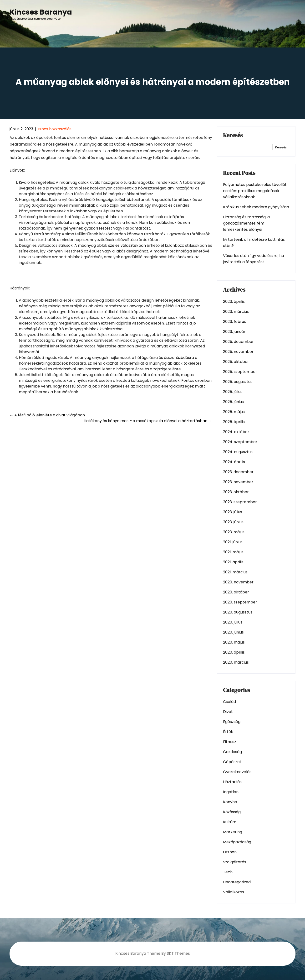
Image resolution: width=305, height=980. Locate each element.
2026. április (234, 301)
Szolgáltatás (235, 862)
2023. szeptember (240, 502)
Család (229, 702)
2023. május (234, 532)
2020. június (233, 632)
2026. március (236, 312)
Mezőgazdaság (237, 842)
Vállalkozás (234, 892)
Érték (228, 732)
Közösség (232, 812)
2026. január (234, 332)
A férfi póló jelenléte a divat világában (47, 415)
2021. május (233, 552)
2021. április (233, 562)
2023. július (233, 512)
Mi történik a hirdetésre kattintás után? (254, 243)
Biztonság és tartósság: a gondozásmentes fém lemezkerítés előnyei (246, 223)
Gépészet (232, 762)
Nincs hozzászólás (55, 129)
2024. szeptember (240, 442)
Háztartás (232, 782)
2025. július (233, 392)
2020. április (234, 652)
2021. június (233, 542)
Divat (228, 712)
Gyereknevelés (237, 772)
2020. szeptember (240, 602)
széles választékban (127, 245)
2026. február (236, 322)
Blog (234, 37)
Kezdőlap (210, 37)
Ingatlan (231, 792)
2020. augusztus (238, 612)
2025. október (236, 362)
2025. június (233, 402)
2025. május (234, 412)
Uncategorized (237, 882)
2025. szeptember (240, 372)
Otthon (230, 852)
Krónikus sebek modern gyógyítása (256, 207)
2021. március (235, 572)
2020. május (234, 642)
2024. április (234, 462)
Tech (228, 872)
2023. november (238, 482)
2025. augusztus (238, 382)
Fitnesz (230, 742)
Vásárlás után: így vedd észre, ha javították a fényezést (254, 259)
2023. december (238, 472)
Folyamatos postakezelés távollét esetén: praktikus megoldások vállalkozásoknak (255, 191)
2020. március (236, 662)
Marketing (233, 832)
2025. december (238, 342)
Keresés (233, 136)
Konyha (230, 802)
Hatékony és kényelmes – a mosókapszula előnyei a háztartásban (148, 421)
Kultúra (230, 822)
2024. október (236, 432)
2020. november (238, 582)
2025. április (234, 422)
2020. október (236, 592)
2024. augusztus (238, 452)
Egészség (232, 722)
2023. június (233, 522)
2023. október (236, 492)
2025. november (238, 352)
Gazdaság (232, 752)
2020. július (233, 622)
